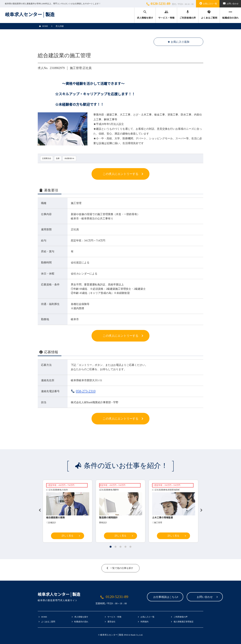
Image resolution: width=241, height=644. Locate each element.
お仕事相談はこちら (144, 597)
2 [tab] (116, 547)
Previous (39, 509)
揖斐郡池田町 (174, 490)
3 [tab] (120, 547)
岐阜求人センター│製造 (30, 15)
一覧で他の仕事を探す (122, 568)
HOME (43, 26)
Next (200, 509)
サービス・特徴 (166, 15)
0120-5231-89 (169, 4)
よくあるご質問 (209, 15)
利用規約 (145, 622)
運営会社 (111, 622)
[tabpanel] (120, 512)
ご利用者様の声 (188, 15)
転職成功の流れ (230, 15)
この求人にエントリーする (120, 174)
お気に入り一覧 (208, 3)
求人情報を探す (145, 15)
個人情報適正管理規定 (184, 622)
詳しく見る (68, 536)
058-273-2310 (86, 391)
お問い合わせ (230, 3)
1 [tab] (111, 547)
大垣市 (65, 490)
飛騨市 (116, 490)
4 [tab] (125, 547)
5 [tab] (130, 547)
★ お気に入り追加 (178, 42)
